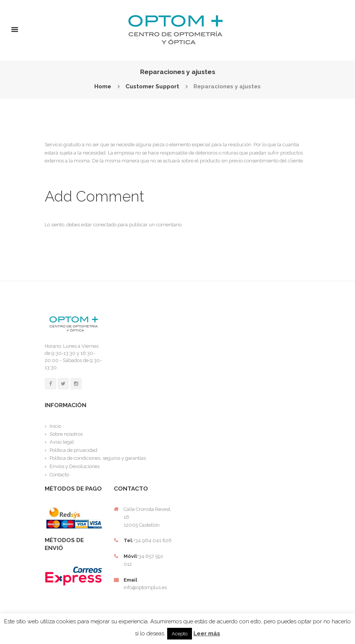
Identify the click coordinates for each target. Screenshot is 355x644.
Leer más (207, 633)
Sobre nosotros (66, 434)
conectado (105, 225)
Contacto (59, 475)
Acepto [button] (180, 634)
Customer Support (152, 87)
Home (103, 87)
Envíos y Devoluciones (75, 466)
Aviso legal (62, 442)
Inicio (55, 426)
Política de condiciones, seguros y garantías (98, 458)
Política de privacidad (73, 450)
